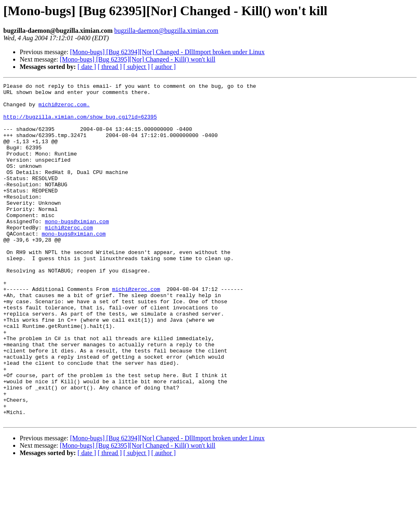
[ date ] (87, 67)
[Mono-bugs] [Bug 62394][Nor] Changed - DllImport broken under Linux (168, 52)
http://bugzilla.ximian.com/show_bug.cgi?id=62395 (80, 124)
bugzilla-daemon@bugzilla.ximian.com (166, 31)
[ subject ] (137, 67)
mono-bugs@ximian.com (77, 249)
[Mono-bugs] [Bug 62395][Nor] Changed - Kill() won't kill (138, 59)
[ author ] (164, 67)
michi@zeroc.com (69, 257)
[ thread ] (110, 67)
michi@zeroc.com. (64, 109)
